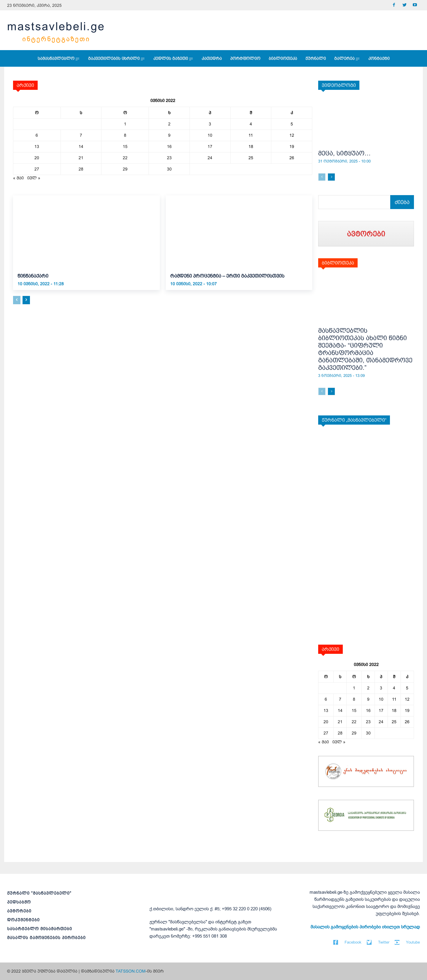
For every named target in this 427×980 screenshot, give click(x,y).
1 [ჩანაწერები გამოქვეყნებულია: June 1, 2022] (125, 124)
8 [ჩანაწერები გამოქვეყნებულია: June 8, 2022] (125, 135)
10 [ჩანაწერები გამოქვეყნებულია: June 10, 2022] (210, 135)
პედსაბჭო (19, 902)
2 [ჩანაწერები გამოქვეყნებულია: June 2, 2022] (169, 124)
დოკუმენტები (23, 920)
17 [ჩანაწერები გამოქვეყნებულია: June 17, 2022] (210, 146)
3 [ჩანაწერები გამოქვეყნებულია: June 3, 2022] (210, 124)
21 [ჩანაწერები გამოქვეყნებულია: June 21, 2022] (81, 158)
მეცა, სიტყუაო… (344, 153)
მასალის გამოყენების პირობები (46, 938)
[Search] (402, 202)
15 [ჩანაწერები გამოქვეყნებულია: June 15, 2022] (125, 146)
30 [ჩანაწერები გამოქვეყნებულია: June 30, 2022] (169, 169)
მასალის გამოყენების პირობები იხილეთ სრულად (365, 927)
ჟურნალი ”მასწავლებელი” (39, 893)
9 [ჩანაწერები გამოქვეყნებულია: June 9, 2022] (169, 135)
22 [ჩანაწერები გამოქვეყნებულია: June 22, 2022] (125, 158)
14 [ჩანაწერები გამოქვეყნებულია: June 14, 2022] (81, 146)
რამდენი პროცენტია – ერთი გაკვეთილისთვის (227, 276)
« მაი (18, 178)
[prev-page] (17, 300)
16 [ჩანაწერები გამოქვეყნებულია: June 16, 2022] (169, 146)
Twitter (384, 942)
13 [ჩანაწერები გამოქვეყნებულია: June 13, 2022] (37, 146)
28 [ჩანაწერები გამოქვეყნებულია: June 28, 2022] (81, 169)
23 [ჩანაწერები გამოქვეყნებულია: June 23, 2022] (169, 158)
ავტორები (19, 911)
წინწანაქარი (33, 276)
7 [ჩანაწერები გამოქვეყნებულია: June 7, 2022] (81, 135)
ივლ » (34, 178)
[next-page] (26, 300)
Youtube (413, 942)
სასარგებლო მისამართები (40, 929)
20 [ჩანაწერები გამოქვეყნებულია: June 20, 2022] (37, 158)
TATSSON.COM (131, 971)
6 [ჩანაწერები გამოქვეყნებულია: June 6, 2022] (37, 135)
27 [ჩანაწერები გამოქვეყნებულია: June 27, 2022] (37, 169)
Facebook (353, 942)
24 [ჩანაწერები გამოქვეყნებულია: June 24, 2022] (210, 158)
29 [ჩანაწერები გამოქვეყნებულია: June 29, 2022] (125, 169)
